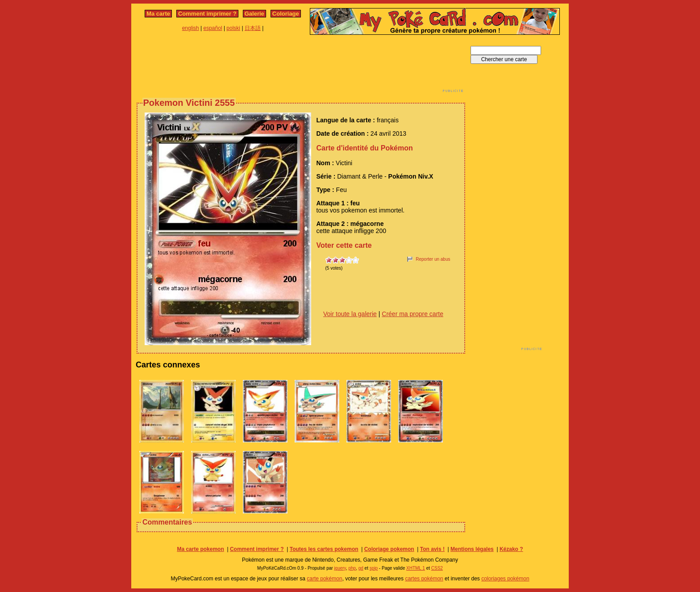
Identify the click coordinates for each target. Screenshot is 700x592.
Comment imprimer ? (207, 14)
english (191, 28)
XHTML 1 (416, 568)
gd (361, 568)
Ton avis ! (432, 549)
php (352, 568)
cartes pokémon (424, 579)
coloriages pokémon (505, 579)
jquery (340, 568)
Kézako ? (511, 549)
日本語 (253, 28)
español (213, 28)
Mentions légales (472, 549)
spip (374, 568)
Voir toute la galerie (350, 314)
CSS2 (437, 568)
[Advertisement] (301, 66)
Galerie (254, 14)
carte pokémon (324, 579)
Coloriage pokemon (389, 549)
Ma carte (158, 14)
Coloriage (286, 14)
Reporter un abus (433, 259)
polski (233, 28)
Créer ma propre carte (412, 314)
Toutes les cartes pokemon (324, 549)
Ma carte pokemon (200, 549)
